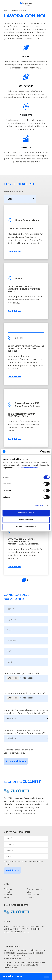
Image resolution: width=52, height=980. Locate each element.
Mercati (7, 892)
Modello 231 (34, 965)
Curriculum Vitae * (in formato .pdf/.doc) (26, 677)
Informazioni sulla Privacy (15, 962)
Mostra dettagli (40, 506)
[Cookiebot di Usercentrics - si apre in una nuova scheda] (40, 452)
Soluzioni (8, 895)
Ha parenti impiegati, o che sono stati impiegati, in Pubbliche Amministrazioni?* (26, 735)
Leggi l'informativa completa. (26, 468)
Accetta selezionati (26, 520)
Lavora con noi (33, 895)
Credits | (24, 965)
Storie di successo (34, 889)
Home (6, 11)
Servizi (7, 897)
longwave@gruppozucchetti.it (17, 959)
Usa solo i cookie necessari (26, 527)
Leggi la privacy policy (14, 753)
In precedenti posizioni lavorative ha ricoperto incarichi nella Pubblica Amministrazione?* (26, 716)
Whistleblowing (11, 968)
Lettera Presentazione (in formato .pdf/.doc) (26, 697)
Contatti (30, 897)
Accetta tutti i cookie (26, 513)
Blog (29, 892)
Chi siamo (8, 889)
